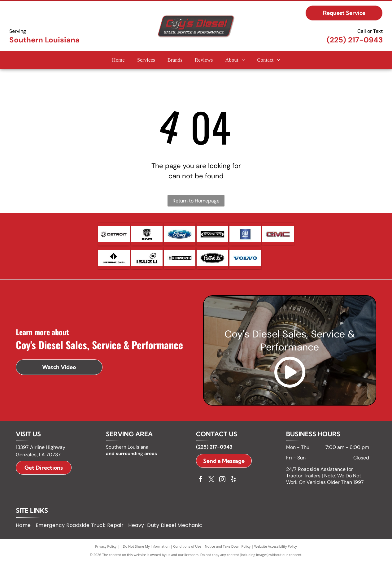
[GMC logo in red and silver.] (278, 235)
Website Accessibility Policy (276, 549)
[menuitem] (118, 60)
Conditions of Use (187, 549)
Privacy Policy (106, 549)
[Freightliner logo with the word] (212, 235)
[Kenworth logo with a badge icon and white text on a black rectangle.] (180, 260)
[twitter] (211, 483)
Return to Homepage (196, 201)
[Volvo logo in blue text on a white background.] (245, 260)
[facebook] (201, 483)
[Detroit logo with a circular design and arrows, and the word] (114, 235)
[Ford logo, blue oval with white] (180, 235)
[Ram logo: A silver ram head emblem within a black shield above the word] (147, 235)
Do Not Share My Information (146, 549)
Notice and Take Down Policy (228, 549)
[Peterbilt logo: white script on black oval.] (212, 260)
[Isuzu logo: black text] (147, 260)
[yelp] (233, 483)
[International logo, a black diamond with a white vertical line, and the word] (114, 260)
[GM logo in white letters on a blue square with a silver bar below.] (245, 235)
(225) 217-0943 (355, 40)
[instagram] (222, 483)
